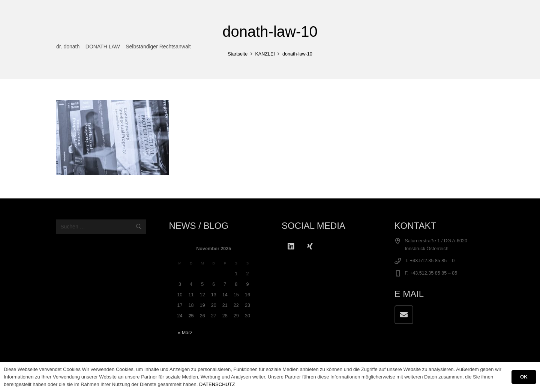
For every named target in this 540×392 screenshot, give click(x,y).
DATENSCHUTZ (217, 384)
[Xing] (310, 246)
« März (185, 333)
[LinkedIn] (291, 246)
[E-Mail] (404, 315)
